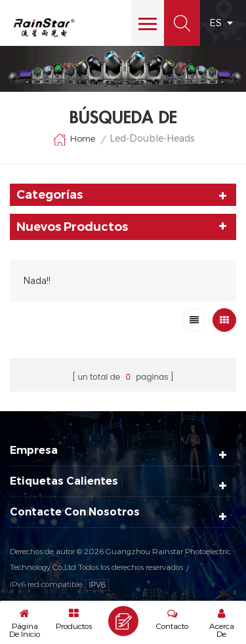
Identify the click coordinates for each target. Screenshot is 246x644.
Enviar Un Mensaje (123, 621)
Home (74, 140)
